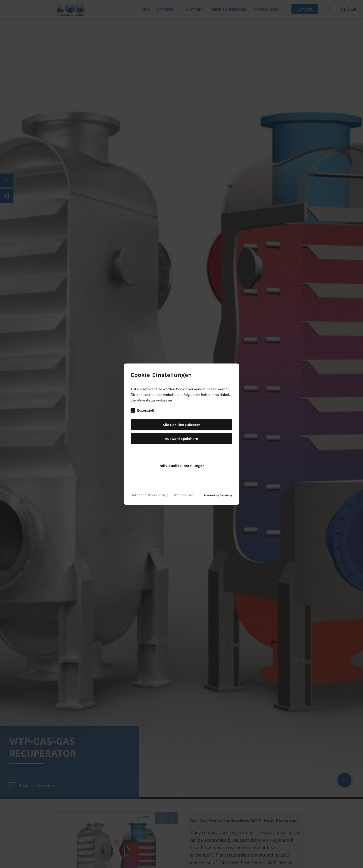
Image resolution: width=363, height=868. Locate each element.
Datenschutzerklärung (149, 495)
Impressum (184, 495)
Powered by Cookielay (218, 495)
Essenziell (142, 410)
